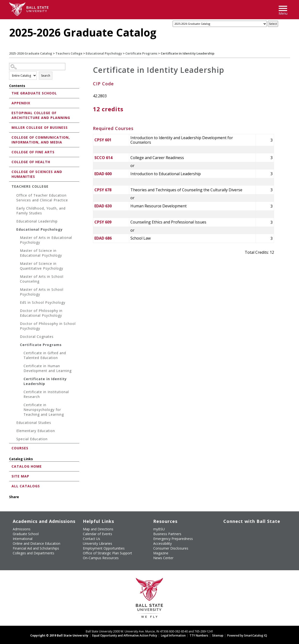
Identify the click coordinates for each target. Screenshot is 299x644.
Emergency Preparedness (173, 539)
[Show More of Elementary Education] (14, 431)
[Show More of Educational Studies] (14, 423)
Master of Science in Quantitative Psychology (42, 266)
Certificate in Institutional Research (46, 394)
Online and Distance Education (37, 543)
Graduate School (26, 534)
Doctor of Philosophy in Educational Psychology (41, 313)
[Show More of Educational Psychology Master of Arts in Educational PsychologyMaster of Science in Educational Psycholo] (14, 230)
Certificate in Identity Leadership (45, 381)
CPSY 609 (103, 222)
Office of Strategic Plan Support (107, 553)
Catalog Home (27, 466)
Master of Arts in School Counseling (42, 279)
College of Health (31, 162)
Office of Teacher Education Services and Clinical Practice (42, 198)
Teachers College (69, 53)
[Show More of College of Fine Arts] (10, 152)
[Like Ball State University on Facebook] (224, 528)
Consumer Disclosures (171, 548)
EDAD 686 (103, 238)
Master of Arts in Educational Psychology (46, 240)
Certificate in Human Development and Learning (48, 368)
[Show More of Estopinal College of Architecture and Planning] (10, 113)
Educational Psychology (104, 53)
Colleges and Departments (34, 553)
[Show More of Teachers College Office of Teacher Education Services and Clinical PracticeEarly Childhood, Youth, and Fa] (10, 186)
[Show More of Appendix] (10, 103)
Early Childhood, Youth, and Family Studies (41, 211)
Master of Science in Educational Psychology (41, 253)
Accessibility (162, 543)
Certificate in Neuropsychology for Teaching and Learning (44, 410)
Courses (20, 448)
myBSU (159, 529)
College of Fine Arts (33, 152)
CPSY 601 (103, 140)
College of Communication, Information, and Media (41, 140)
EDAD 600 (103, 174)
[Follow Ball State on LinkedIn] (224, 537)
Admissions (22, 529)
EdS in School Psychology (43, 302)
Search (46, 76)
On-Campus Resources (101, 558)
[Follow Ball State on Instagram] (257, 528)
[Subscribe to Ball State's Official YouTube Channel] (246, 528)
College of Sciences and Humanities (37, 174)
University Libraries (98, 543)
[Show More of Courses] (10, 448)
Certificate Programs (141, 53)
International (23, 539)
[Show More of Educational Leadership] (14, 222)
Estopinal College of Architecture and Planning (41, 115)
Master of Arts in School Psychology (42, 292)
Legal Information (173, 635)
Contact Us (92, 539)
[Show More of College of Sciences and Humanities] (10, 171)
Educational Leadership (37, 221)
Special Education (32, 439)
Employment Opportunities (104, 548)
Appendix (21, 103)
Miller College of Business (40, 127)
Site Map (20, 476)
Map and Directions (98, 529)
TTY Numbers (199, 635)
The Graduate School (34, 93)
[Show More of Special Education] (14, 440)
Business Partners (167, 534)
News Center (163, 558)
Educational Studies (34, 423)
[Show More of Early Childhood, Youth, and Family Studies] (14, 209)
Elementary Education (36, 431)
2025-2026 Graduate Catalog (31, 53)
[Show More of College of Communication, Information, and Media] (10, 137)
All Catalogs (26, 486)
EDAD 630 (103, 206)
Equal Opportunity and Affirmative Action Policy (125, 635)
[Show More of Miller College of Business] (10, 127)
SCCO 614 (103, 158)
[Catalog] (220, 24)
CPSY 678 (103, 190)
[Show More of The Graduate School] (10, 93)
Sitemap (218, 635)
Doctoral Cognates (37, 337)
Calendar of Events (98, 534)
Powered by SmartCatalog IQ (247, 635)
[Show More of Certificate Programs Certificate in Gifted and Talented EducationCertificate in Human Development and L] (18, 345)
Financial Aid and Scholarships (36, 548)
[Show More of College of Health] (10, 162)
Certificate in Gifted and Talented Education (45, 355)
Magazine (161, 553)
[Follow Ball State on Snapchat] (235, 537)
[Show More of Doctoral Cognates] (18, 337)
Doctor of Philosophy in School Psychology (48, 326)
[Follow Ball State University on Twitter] (235, 528)
